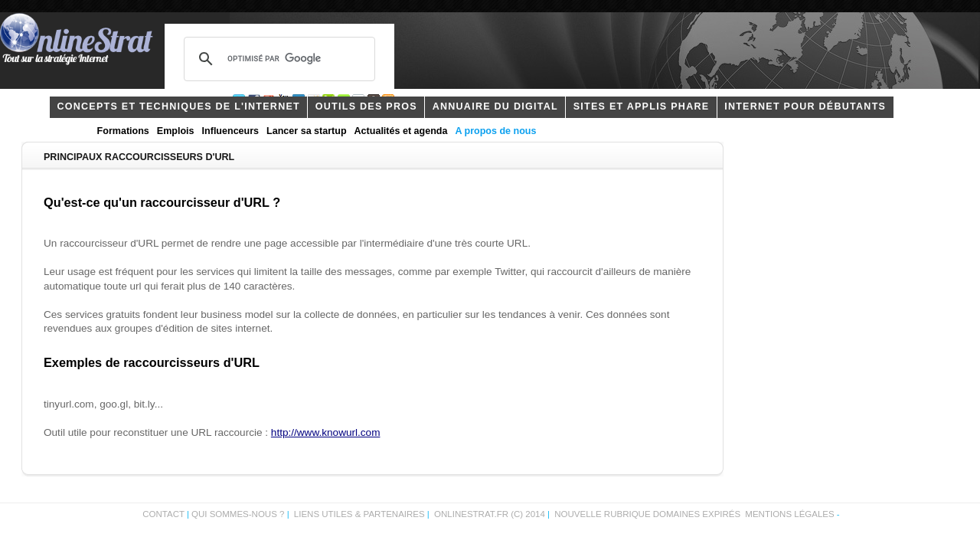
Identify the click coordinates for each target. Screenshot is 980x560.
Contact (163, 514)
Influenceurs (231, 131)
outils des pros (366, 106)
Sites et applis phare (642, 106)
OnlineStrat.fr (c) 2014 (490, 514)
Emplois (176, 131)
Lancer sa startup (306, 131)
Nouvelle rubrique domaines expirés (647, 514)
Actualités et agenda (401, 131)
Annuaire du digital (495, 106)
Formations (123, 131)
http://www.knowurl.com (326, 432)
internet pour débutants (805, 106)
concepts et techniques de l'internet (178, 106)
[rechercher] (277, 59)
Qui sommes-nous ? (239, 514)
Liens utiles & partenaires (359, 514)
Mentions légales (789, 514)
